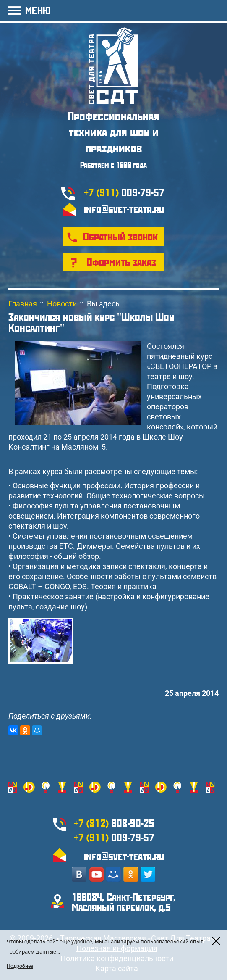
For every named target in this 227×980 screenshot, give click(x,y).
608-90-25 (114, 823)
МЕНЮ (38, 10)
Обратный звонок (120, 236)
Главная (23, 304)
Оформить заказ (121, 261)
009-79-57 (124, 192)
